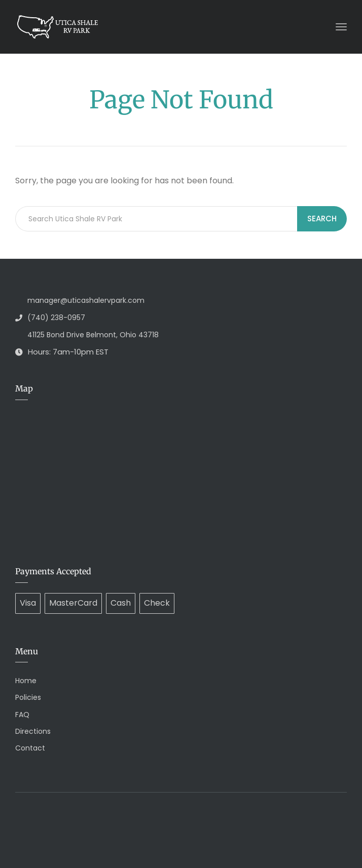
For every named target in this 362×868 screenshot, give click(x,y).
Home (26, 681)
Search (322, 219)
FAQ (22, 715)
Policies (28, 697)
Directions (33, 731)
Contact (30, 748)
